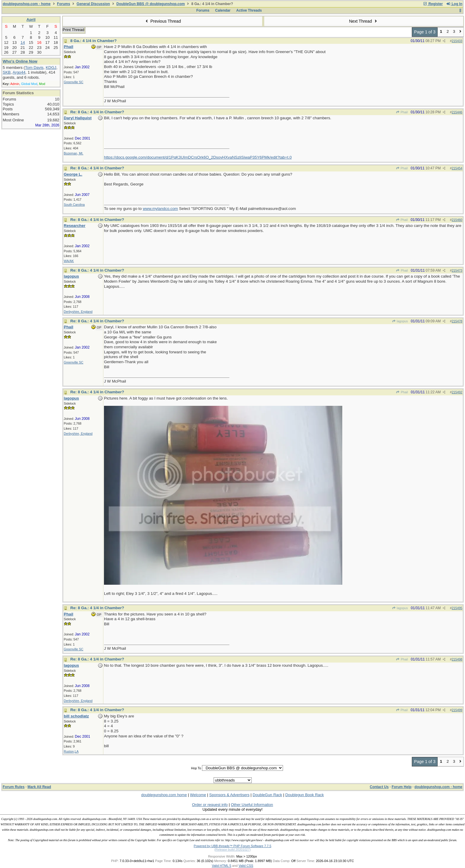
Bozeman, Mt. (74, 153)
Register (433, 4)
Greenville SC (74, 82)
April (31, 20)
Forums (63, 4)
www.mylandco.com (160, 209)
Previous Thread (162, 21)
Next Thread (364, 21)
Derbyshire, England (78, 312)
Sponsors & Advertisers (229, 795)
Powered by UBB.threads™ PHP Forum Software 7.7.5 (232, 846)
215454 (457, 168)
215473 (457, 270)
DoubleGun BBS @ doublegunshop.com (151, 4)
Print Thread (73, 30)
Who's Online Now (20, 61)
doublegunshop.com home (164, 795)
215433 (457, 41)
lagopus (400, 321)
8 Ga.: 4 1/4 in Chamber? (94, 41)
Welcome (198, 795)
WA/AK (69, 261)
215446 (457, 112)
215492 (457, 392)
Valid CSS (246, 866)
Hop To (196, 768)
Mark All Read (39, 787)
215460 (457, 220)
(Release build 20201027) (232, 850)
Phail (402, 112)
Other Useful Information (252, 805)
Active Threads (249, 10)
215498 (457, 659)
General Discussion (93, 4)
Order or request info (210, 805)
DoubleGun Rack (267, 795)
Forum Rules (14, 787)
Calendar (223, 10)
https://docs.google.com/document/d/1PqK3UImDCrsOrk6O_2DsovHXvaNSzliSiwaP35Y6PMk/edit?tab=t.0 (198, 157)
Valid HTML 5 (221, 866)
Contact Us (379, 787)
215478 (457, 321)
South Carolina (74, 205)
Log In (454, 4)
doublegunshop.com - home (27, 4)
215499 (457, 710)
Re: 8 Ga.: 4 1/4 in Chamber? (97, 112)
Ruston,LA (71, 751)
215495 (457, 608)
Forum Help (402, 787)
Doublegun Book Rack (305, 795)
